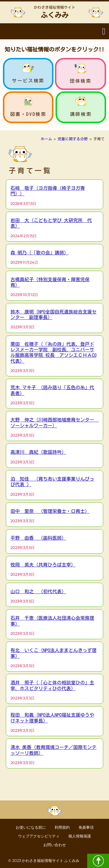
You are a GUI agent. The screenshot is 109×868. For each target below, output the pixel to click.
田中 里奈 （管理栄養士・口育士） (50, 511)
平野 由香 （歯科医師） (38, 538)
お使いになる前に (31, 827)
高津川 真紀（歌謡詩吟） (38, 452)
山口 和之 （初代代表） (38, 591)
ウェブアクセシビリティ (39, 836)
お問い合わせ (55, 845)
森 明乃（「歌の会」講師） (40, 253)
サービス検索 (28, 81)
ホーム (46, 139)
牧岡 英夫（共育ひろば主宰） (43, 565)
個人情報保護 (80, 836)
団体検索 (81, 81)
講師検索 (81, 114)
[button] (104, 31)
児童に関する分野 (73, 139)
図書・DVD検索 (28, 114)
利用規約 (62, 827)
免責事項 (86, 827)
